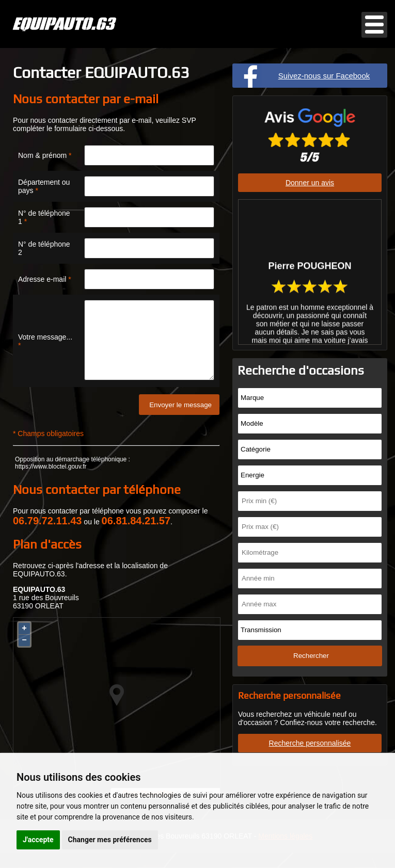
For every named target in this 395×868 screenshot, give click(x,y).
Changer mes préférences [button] (110, 840)
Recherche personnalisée (310, 743)
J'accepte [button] (38, 840)
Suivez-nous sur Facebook (324, 76)
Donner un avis (310, 183)
